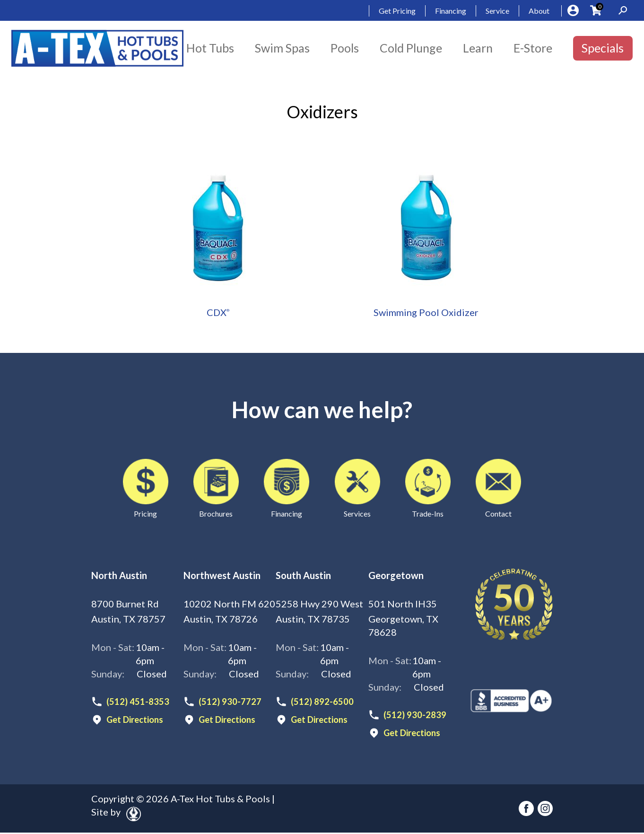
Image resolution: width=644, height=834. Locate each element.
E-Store (533, 48)
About (539, 11)
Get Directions (138, 721)
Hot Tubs (210, 48)
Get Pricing (397, 11)
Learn (478, 48)
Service (497, 11)
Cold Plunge (411, 48)
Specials (603, 48)
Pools (345, 48)
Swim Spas (282, 48)
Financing (451, 11)
